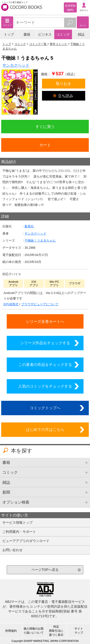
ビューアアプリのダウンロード (26, 541)
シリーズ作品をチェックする (45, 343)
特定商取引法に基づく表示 (56, 631)
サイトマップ (79, 631)
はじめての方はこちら (45, 429)
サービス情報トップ (18, 523)
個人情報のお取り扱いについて (34, 631)
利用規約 (11, 631)
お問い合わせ (12, 550)
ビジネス (45, 34)
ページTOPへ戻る (45, 570)
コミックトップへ (45, 408)
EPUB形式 (11, 304)
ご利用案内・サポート (19, 532)
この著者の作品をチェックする (45, 364)
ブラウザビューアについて (40, 304)
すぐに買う (45, 127)
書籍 (27, 34)
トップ (9, 34)
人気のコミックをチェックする (45, 386)
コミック (63, 34)
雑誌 (81, 34)
